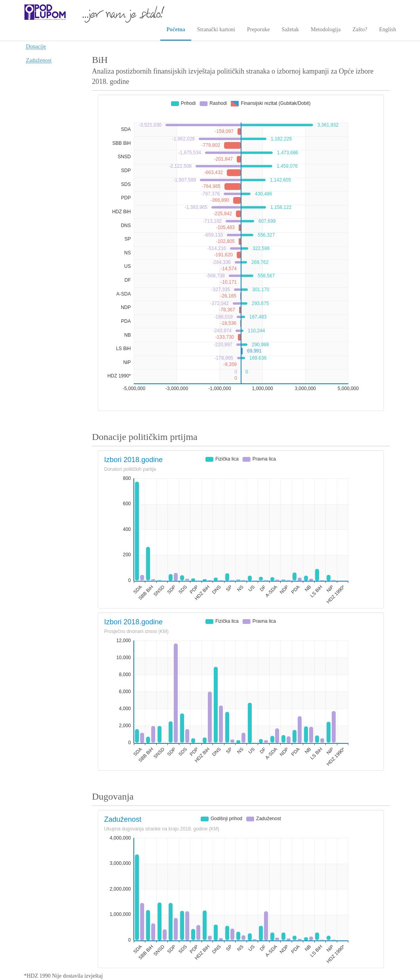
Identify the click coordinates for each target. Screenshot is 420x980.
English (388, 29)
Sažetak (290, 29)
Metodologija (326, 29)
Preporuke (258, 29)
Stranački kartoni (216, 29)
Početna (176, 29)
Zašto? (360, 29)
